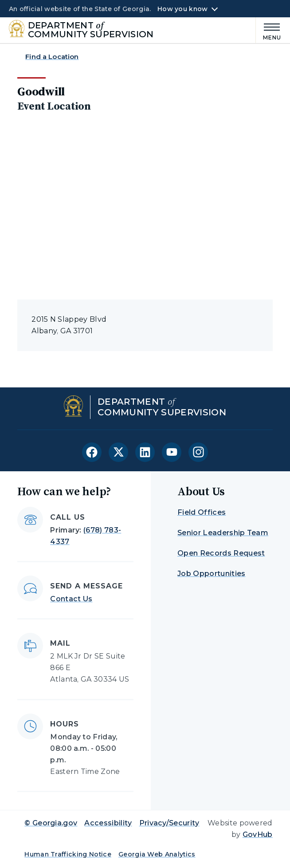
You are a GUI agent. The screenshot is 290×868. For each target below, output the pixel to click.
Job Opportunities (211, 574)
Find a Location (52, 57)
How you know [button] (182, 9)
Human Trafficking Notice (68, 854)
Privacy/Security (169, 823)
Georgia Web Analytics (157, 854)
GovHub (258, 834)
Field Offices (202, 512)
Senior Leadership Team (223, 533)
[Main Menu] (269, 30)
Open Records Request (221, 553)
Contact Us (71, 599)
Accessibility (108, 823)
